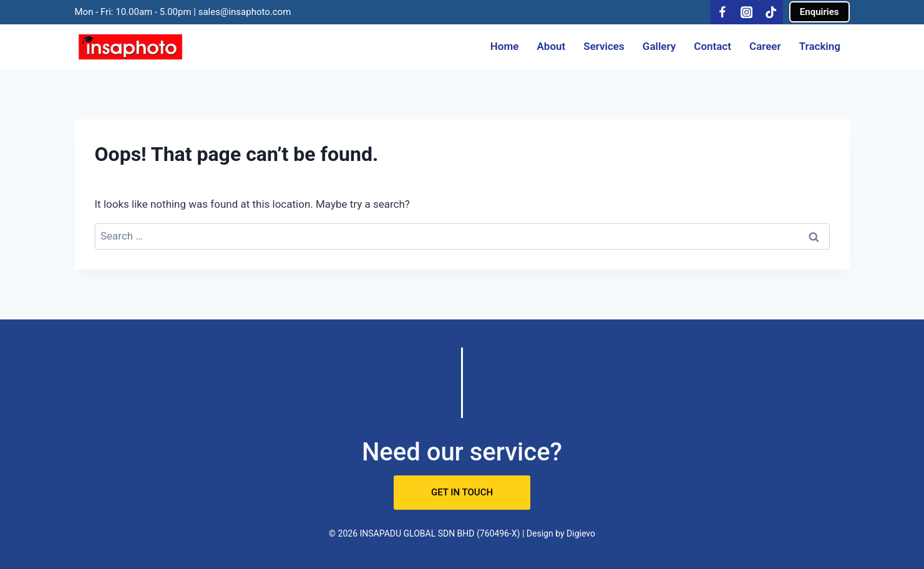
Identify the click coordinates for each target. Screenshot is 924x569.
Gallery (659, 46)
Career (765, 46)
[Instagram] (746, 12)
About (551, 46)
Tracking (820, 46)
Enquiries (819, 12)
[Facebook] (723, 12)
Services (604, 46)
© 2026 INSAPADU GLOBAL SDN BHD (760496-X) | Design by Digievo (462, 533)
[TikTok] (771, 12)
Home (505, 46)
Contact (712, 46)
